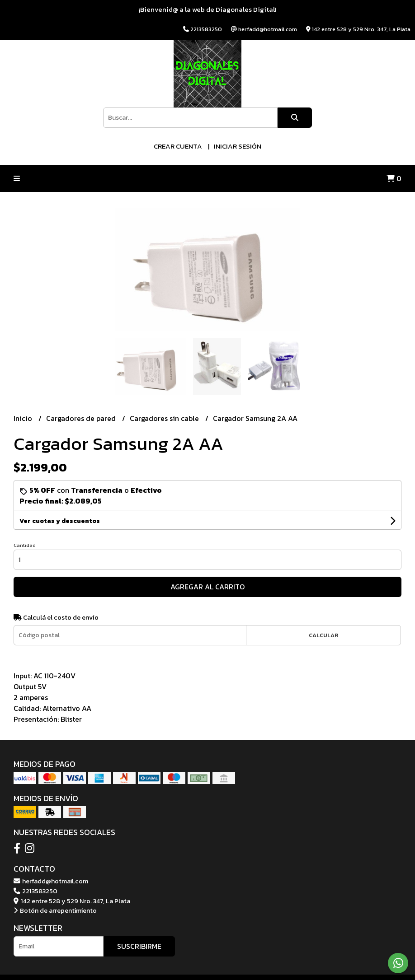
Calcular (323, 635)
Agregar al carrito (207, 587)
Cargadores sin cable (165, 418)
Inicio (24, 418)
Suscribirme (139, 946)
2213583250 (35, 891)
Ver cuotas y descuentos (60, 521)
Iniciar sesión (238, 146)
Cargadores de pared (82, 418)
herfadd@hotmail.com (51, 881)
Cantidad (25, 545)
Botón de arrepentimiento (55, 910)
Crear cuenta (178, 146)
